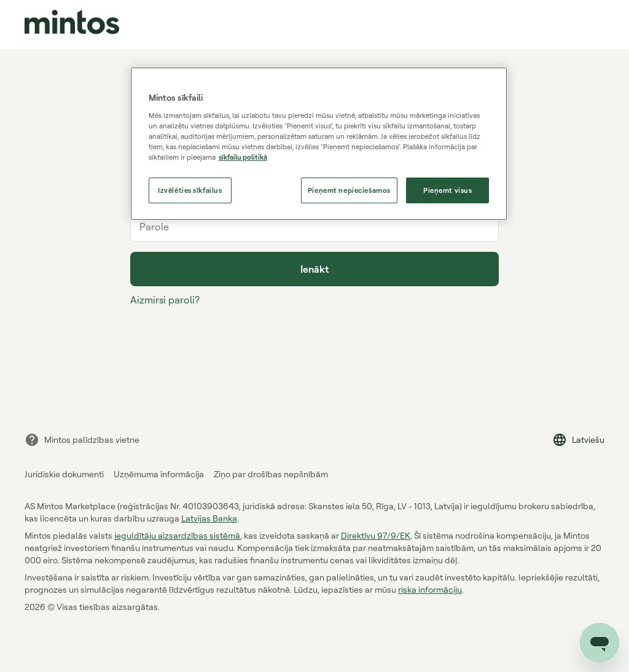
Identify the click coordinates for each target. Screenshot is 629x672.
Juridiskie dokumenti (64, 474)
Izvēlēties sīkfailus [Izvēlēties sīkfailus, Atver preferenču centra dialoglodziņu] (190, 190)
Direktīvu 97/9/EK (376, 535)
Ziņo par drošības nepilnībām (271, 474)
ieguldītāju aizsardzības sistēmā (177, 535)
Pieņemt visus (447, 190)
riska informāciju (430, 589)
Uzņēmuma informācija (159, 474)
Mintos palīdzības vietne (82, 440)
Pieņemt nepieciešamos (349, 190)
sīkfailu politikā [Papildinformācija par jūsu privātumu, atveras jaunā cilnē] (243, 157)
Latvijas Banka (209, 518)
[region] (319, 144)
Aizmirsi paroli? (165, 300)
